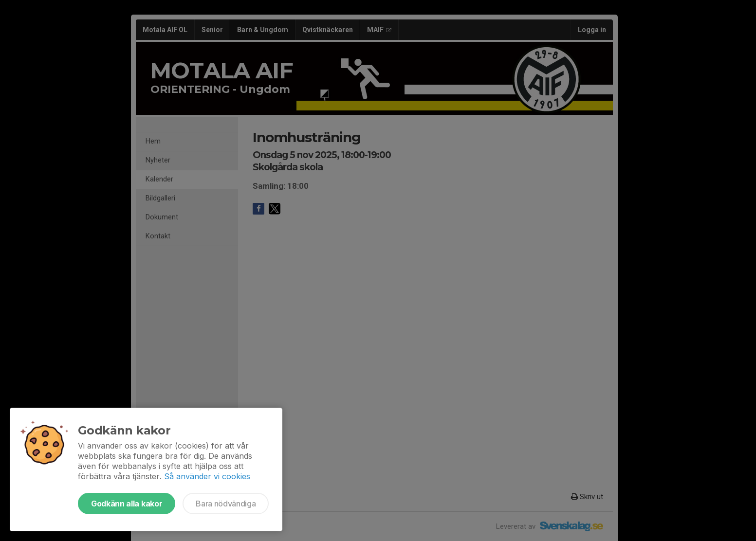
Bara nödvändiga (226, 504)
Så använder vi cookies (207, 476)
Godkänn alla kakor (127, 504)
